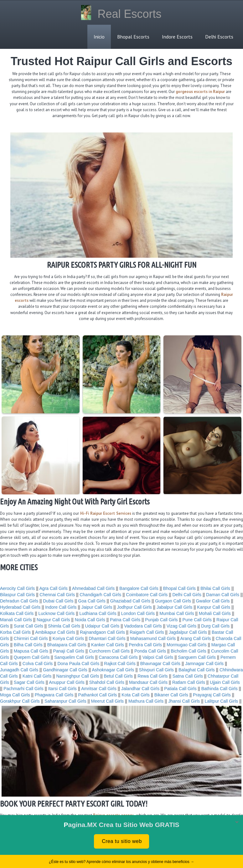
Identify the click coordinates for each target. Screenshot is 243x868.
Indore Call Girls (61, 607)
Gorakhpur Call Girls (20, 701)
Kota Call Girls (135, 695)
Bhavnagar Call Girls (160, 664)
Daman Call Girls (223, 595)
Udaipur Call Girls (102, 626)
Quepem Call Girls (32, 657)
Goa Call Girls (92, 601)
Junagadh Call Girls (19, 670)
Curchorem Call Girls (109, 651)
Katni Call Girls (37, 676)
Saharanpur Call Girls (65, 701)
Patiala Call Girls (180, 689)
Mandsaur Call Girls (148, 682)
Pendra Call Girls (145, 645)
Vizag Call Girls (181, 626)
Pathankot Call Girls (98, 695)
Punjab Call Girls (161, 620)
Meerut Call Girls (107, 701)
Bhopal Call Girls (179, 588)
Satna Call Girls (188, 676)
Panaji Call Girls (69, 651)
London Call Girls (138, 613)
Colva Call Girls (38, 664)
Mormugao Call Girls (187, 645)
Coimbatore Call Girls (147, 595)
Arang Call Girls (196, 638)
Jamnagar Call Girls (204, 664)
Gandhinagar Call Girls (65, 670)
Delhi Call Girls (187, 595)
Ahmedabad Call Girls (93, 588)
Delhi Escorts (219, 37)
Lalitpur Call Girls (221, 701)
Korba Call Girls (15, 632)
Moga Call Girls (15, 695)
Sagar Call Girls (29, 682)
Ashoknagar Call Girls (113, 670)
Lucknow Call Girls (56, 613)
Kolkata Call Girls (17, 613)
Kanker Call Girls (108, 645)
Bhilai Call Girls (215, 588)
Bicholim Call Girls (189, 651)
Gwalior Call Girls (213, 601)
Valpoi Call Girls (158, 657)
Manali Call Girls (16, 620)
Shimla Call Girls (64, 626)
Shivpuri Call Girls (156, 670)
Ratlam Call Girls (189, 682)
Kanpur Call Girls (214, 607)
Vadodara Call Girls (143, 626)
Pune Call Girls (197, 620)
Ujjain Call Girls (225, 682)
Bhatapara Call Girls (67, 645)
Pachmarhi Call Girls (23, 689)
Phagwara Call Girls (54, 695)
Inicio (99, 37)
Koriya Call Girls (68, 638)
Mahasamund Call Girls (153, 638)
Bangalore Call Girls (139, 588)
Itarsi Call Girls (62, 689)
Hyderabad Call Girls (20, 607)
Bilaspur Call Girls (17, 595)
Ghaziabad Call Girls (130, 601)
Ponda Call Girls (150, 651)
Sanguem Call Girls (197, 657)
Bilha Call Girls (28, 645)
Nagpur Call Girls (53, 620)
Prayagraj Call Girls (212, 695)
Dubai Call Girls (58, 601)
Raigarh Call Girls (147, 632)
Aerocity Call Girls (17, 588)
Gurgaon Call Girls (173, 601)
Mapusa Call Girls (31, 651)
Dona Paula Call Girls (78, 664)
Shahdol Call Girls (107, 682)
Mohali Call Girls (215, 613)
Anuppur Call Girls (67, 682)
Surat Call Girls (28, 626)
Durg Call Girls (215, 626)
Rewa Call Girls (153, 676)
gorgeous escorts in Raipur (200, 92)
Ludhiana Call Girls (98, 613)
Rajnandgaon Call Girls (102, 632)
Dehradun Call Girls (19, 601)
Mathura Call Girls (146, 701)
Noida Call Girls (90, 620)
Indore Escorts (177, 37)
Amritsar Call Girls (99, 689)
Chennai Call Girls (57, 595)
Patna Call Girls (125, 620)
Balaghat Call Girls (197, 670)
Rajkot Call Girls (120, 664)
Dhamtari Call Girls (107, 638)
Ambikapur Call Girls (55, 632)
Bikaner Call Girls (171, 695)
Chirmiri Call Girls (31, 638)
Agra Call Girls (54, 588)
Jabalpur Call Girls (174, 607)
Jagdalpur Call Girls (188, 632)
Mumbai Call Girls (177, 613)
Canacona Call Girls (118, 657)
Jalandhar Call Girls (140, 689)
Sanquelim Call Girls (74, 657)
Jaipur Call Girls (97, 607)
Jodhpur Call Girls (134, 607)
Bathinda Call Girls (220, 689)
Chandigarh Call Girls (100, 595)
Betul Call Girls (119, 676)
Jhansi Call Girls (184, 701)
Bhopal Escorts (133, 37)
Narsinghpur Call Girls (78, 676)
